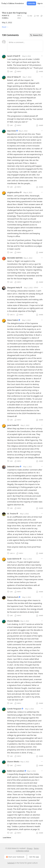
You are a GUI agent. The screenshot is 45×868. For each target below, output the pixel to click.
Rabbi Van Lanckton (16, 771)
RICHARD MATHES (15, 258)
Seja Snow (12, 131)
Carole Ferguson (14, 709)
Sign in (40, 3)
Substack (11, 863)
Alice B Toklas (13, 77)
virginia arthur (13, 192)
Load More (7, 838)
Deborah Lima (13, 466)
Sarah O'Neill (13, 56)
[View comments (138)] (36, 16)
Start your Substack (15, 857)
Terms (36, 848)
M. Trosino (12, 514)
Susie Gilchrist (13, 559)
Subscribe (31, 3)
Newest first (36, 35)
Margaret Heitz (14, 287)
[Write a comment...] (25, 46)
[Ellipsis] (42, 56)
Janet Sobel (12, 425)
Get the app (34, 857)
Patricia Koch (13, 597)
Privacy (30, 848)
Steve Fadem (13, 320)
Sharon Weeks (13, 621)
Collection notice (22, 851)
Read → (5, 27)
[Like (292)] (30, 16)
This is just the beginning (14, 13)
